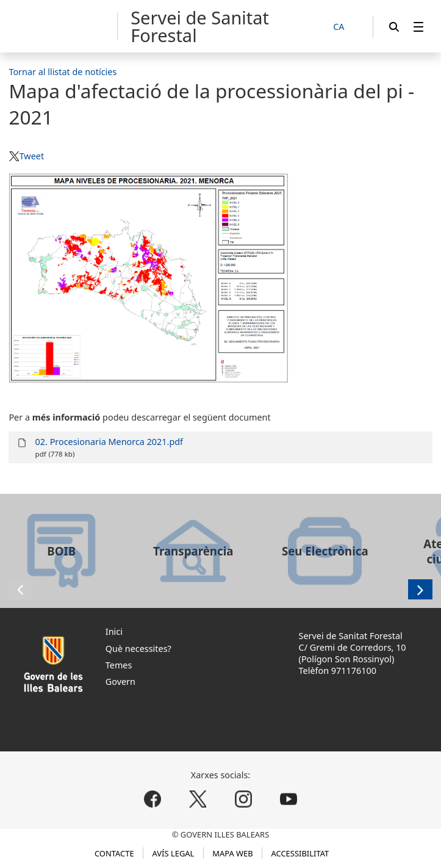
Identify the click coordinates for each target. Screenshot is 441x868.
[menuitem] (418, 27)
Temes (119, 665)
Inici (114, 631)
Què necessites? (138, 649)
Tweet (32, 156)
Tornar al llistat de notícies (63, 72)
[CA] (345, 27)
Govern (120, 682)
